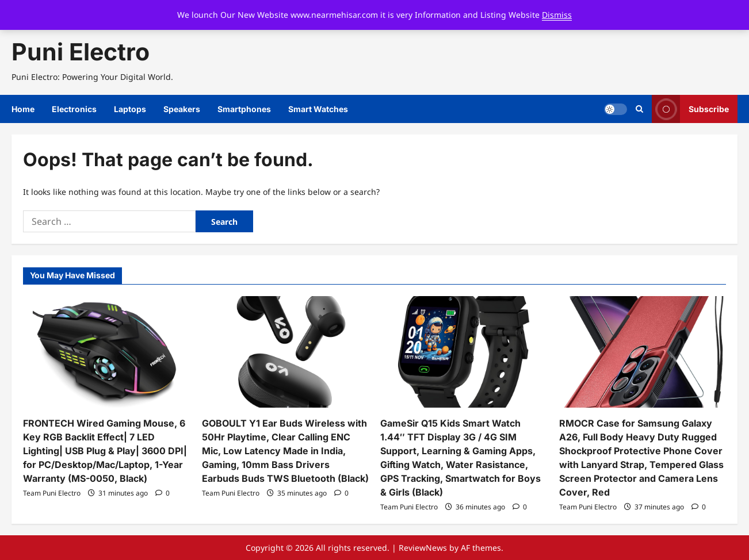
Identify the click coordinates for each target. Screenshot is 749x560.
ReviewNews (423, 548)
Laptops (130, 109)
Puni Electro (81, 52)
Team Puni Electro (52, 493)
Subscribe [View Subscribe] (690, 109)
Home (23, 109)
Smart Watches (318, 109)
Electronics (74, 109)
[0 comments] (163, 493)
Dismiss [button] (557, 15)
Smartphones (244, 109)
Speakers (182, 109)
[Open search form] (639, 109)
